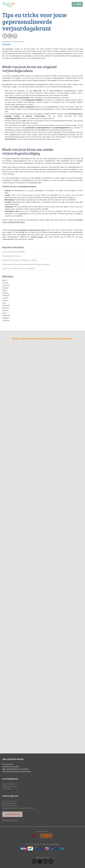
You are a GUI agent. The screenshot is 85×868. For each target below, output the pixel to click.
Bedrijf (4, 280)
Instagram (51, 861)
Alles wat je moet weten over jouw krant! (16, 771)
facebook (5, 36)
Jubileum (5, 300)
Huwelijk (5, 298)
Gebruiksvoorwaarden (10, 786)
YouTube (40, 861)
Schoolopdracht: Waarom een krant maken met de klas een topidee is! (26, 264)
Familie (5, 290)
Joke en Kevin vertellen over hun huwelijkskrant (19, 269)
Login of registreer (9, 784)
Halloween (6, 295)
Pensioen (5, 310)
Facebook (34, 861)
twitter (10, 36)
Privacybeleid (7, 789)
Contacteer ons (12, 814)
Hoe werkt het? (8, 764)
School (5, 313)
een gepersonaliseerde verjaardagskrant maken (28, 230)
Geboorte (5, 293)
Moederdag (6, 305)
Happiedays (9, 4)
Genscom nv (30, 808)
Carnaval (5, 283)
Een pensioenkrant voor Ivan (12, 256)
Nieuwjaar (6, 308)
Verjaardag (6, 44)
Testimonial (6, 315)
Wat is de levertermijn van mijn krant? (15, 769)
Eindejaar (5, 288)
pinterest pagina (37, 237)
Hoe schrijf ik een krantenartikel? (14, 252)
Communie (6, 285)
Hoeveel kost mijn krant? (11, 767)
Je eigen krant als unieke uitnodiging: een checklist (19, 260)
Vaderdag (5, 318)
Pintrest (45, 861)
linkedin (15, 36)
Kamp (4, 303)
